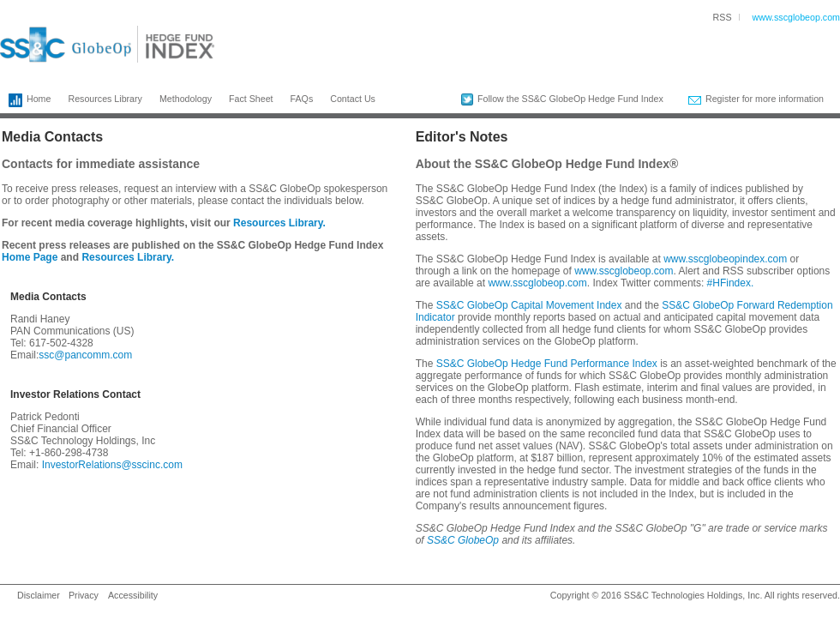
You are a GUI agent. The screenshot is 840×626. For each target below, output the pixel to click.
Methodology (186, 99)
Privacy (84, 595)
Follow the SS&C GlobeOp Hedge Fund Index (562, 99)
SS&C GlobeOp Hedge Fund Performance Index (547, 364)
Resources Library (105, 99)
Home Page (30, 257)
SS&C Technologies (664, 595)
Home (25, 100)
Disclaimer (39, 595)
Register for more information (756, 99)
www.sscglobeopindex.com (725, 259)
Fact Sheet (251, 99)
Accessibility (133, 595)
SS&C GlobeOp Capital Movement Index (529, 305)
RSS (723, 17)
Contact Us (353, 99)
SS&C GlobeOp (463, 540)
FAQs (302, 99)
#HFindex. (731, 283)
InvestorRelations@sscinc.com (112, 465)
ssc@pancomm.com (85, 355)
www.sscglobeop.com (796, 17)
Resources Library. (279, 223)
